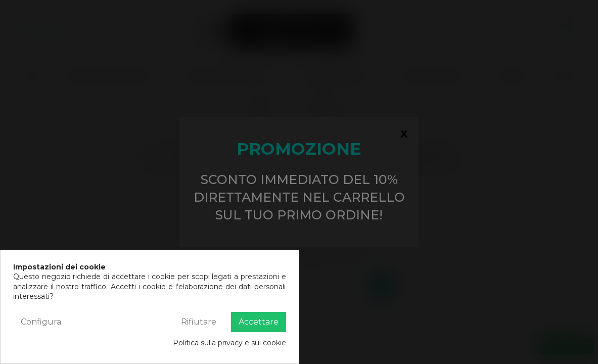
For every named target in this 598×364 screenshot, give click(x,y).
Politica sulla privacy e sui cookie (229, 343)
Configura (41, 322)
